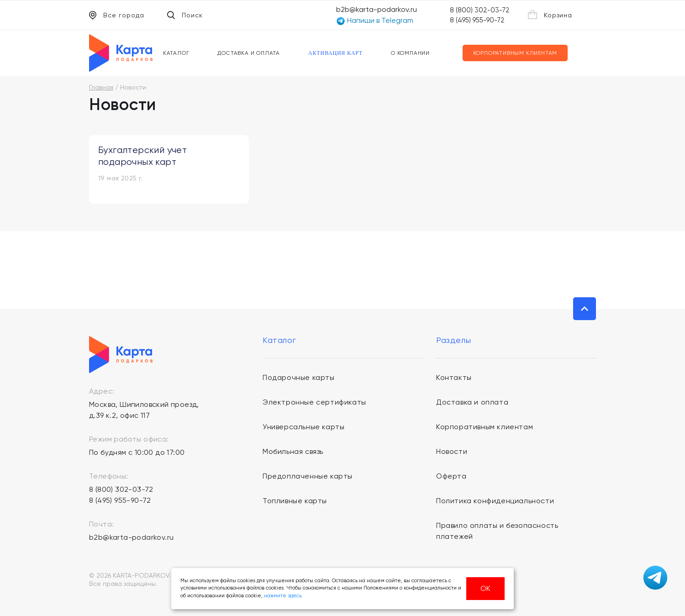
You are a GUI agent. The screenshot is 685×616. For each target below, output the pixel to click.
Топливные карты (295, 501)
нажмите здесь (283, 596)
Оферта (451, 476)
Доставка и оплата (249, 53)
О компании (410, 53)
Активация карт (335, 53)
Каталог (176, 53)
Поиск (185, 15)
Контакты (454, 377)
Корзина (550, 15)
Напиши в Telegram (375, 21)
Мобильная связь (293, 451)
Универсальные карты (303, 427)
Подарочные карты (299, 377)
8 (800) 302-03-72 (480, 10)
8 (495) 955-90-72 (477, 20)
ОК (485, 588)
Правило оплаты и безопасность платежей (497, 531)
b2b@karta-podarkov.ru (377, 9)
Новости (452, 451)
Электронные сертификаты (314, 402)
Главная (101, 87)
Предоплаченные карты (308, 476)
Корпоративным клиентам (515, 53)
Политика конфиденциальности (495, 501)
